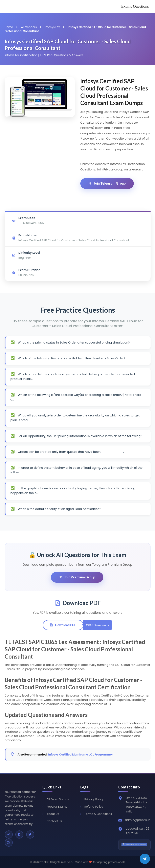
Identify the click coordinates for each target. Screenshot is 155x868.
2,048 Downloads (97, 625)
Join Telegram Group (107, 183)
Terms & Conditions (98, 814)
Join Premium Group (77, 577)
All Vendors (29, 27)
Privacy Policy (94, 799)
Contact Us (54, 821)
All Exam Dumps (58, 799)
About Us (53, 814)
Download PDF (63, 625)
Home (9, 27)
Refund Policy (94, 807)
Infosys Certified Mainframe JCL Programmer (81, 755)
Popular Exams (57, 807)
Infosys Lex (52, 27)
